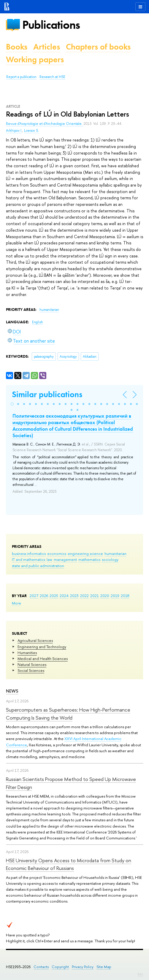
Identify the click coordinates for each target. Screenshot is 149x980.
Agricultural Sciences (35, 640)
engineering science (85, 553)
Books (17, 47)
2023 (74, 596)
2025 (54, 596)
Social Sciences (31, 670)
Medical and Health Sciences (43, 658)
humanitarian (115, 553)
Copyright (60, 967)
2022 (84, 596)
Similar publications (47, 394)
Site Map (104, 967)
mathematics (89, 559)
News (12, 691)
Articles (47, 47)
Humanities (27, 653)
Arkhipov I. (14, 131)
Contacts (41, 967)
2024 (64, 596)
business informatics (29, 553)
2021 (95, 596)
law (49, 559)
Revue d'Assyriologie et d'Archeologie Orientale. (45, 124)
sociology (110, 559)
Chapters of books (98, 47)
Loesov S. (31, 131)
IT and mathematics (28, 559)
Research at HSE (52, 77)
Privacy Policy (83, 967)
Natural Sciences (32, 664)
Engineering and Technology (42, 647)
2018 (125, 596)
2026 (44, 596)
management (65, 559)
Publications (51, 25)
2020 (105, 596)
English (38, 322)
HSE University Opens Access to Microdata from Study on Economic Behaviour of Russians (69, 864)
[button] (12, 404)
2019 (115, 596)
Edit (140, 974)
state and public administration (38, 566)
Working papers (35, 59)
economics (57, 553)
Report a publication (21, 77)
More (16, 603)
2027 (34, 596)
